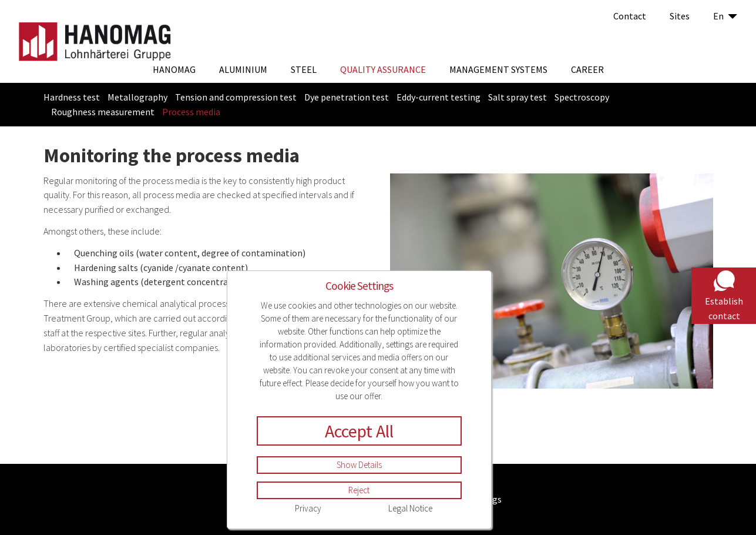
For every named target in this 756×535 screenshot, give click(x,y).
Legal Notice (410, 508)
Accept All (359, 431)
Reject (359, 490)
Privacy (308, 508)
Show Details (359, 465)
